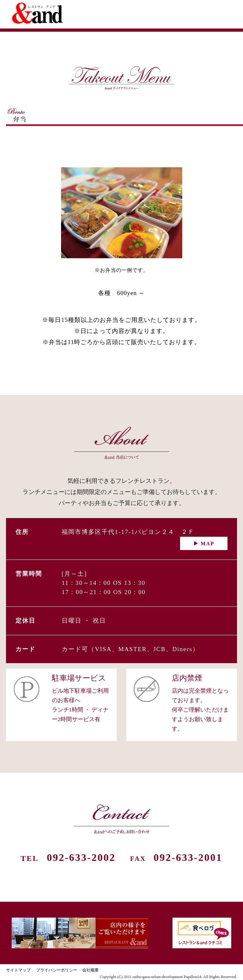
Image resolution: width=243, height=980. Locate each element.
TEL (68, 858)
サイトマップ (18, 970)
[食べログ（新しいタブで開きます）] (202, 933)
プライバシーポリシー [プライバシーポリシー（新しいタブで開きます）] (57, 970)
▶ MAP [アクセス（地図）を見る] (204, 544)
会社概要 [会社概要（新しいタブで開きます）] (90, 970)
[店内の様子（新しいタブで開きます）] (80, 933)
